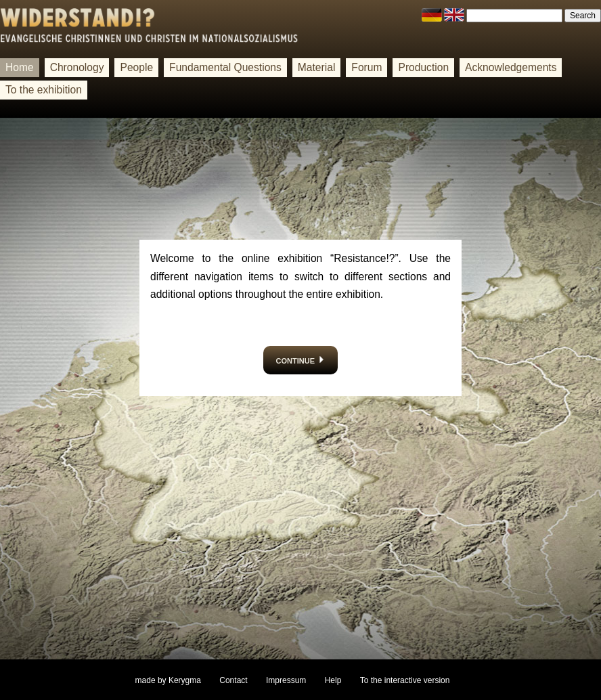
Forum (366, 67)
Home (20, 67)
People (136, 67)
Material (317, 67)
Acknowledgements (511, 67)
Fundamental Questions (225, 67)
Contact (233, 680)
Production (423, 67)
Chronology (77, 67)
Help (333, 680)
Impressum (286, 680)
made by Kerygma (168, 680)
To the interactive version (405, 680)
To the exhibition (44, 90)
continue (301, 360)
